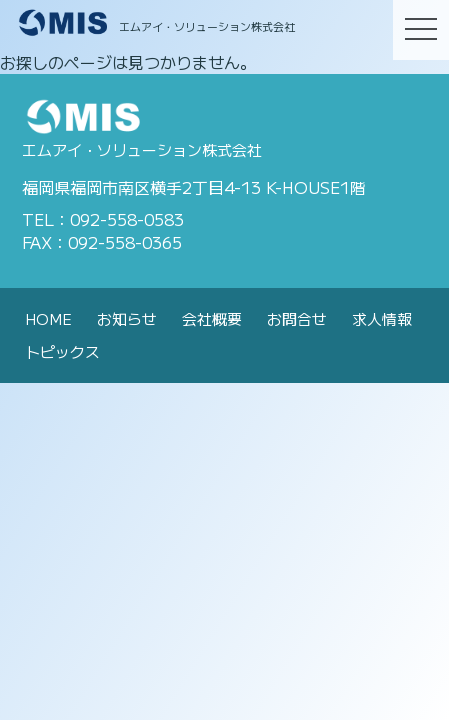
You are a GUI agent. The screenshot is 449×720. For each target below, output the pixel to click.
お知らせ (127, 318)
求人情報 (382, 318)
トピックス (62, 351)
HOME (48, 318)
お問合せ (297, 318)
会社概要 (212, 318)
